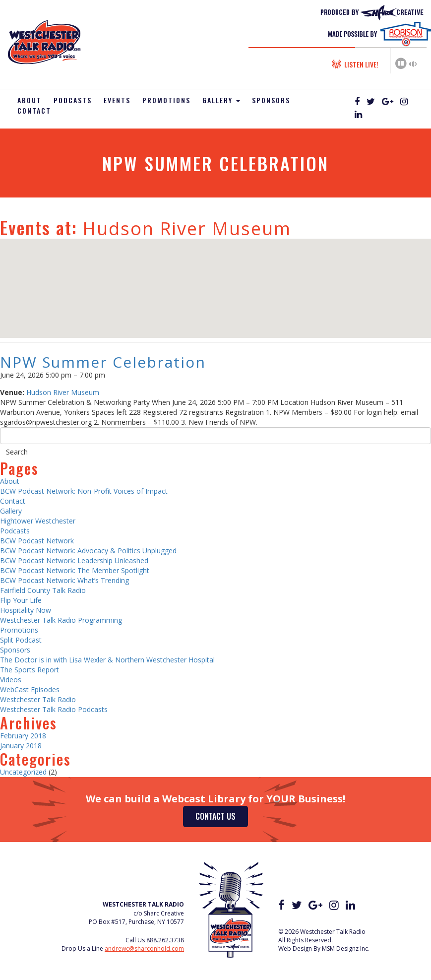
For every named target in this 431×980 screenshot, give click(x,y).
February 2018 (23, 736)
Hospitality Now (26, 610)
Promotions (166, 100)
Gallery (221, 100)
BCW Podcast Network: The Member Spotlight (75, 570)
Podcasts (73, 100)
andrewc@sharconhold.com (144, 948)
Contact (34, 110)
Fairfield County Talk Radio (43, 590)
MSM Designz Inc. (346, 948)
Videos (11, 680)
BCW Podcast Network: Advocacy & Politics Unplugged (88, 551)
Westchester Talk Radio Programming (61, 620)
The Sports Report (30, 670)
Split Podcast (21, 640)
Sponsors (271, 100)
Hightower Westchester (38, 521)
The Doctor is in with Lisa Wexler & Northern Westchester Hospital (107, 660)
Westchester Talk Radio (38, 699)
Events (117, 100)
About (30, 100)
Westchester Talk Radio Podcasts (54, 709)
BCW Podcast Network (37, 541)
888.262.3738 (165, 940)
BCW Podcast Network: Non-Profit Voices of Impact (84, 491)
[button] (216, 279)
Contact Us (215, 816)
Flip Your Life (21, 600)
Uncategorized (23, 772)
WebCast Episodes (30, 689)
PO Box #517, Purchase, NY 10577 (136, 922)
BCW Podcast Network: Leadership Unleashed (74, 560)
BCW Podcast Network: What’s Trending (64, 580)
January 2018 (21, 746)
